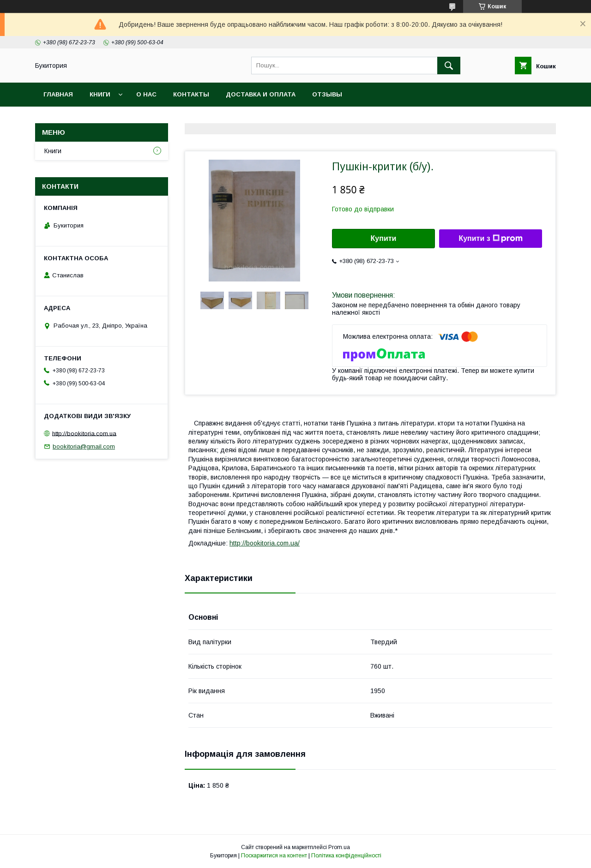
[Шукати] (449, 66)
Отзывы (327, 94)
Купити (384, 238)
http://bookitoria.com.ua (84, 433)
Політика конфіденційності (346, 856)
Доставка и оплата (261, 94)
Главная (58, 94)
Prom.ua (339, 847)
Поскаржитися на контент (274, 856)
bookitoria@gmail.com (84, 446)
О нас (146, 94)
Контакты (191, 94)
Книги (100, 94)
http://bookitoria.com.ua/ (265, 543)
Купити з (490, 239)
